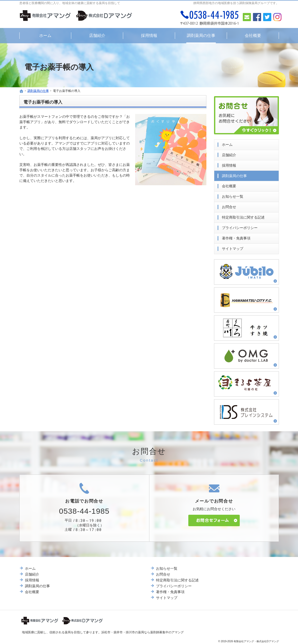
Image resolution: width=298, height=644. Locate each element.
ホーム (227, 144)
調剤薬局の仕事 (234, 175)
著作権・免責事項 (236, 237)
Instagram (277, 17)
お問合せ (229, 206)
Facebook (257, 17)
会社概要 (229, 185)
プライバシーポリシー (240, 227)
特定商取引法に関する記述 (243, 216)
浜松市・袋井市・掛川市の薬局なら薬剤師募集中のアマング (143, 632)
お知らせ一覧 (233, 195)
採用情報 (229, 164)
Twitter (267, 17)
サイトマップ (233, 248)
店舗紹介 (229, 154)
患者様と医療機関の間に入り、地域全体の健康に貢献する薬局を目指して (70, 3)
